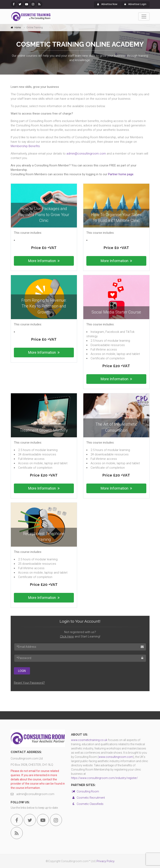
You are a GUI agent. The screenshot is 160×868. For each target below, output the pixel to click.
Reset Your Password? (29, 683)
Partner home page (121, 174)
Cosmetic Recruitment (88, 798)
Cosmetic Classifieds (87, 804)
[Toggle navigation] (144, 16)
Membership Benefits (25, 146)
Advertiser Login (135, 4)
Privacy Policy (106, 861)
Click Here (67, 636)
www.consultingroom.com (116, 757)
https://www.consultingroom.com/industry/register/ (104, 778)
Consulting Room (85, 791)
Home (18, 28)
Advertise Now (107, 4)
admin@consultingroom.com (86, 154)
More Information (44, 261)
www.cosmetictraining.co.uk (89, 740)
